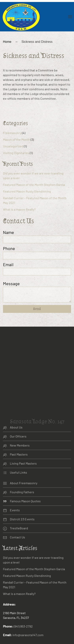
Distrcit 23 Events (22, 509)
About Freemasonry (24, 473)
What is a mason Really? (19, 200)
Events (15, 500)
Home (7, 32)
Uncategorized (13, 136)
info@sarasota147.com (28, 625)
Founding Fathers (22, 482)
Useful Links (18, 463)
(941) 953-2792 (23, 617)
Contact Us (17, 527)
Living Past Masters (23, 454)
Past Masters (19, 444)
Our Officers (18, 426)
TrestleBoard (19, 518)
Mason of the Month (16, 130)
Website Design (14, 642)
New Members (20, 435)
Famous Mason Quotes (25, 491)
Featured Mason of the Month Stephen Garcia (34, 175)
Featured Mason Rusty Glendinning (27, 181)
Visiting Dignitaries (16, 143)
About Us (16, 417)
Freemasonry (12, 123)
